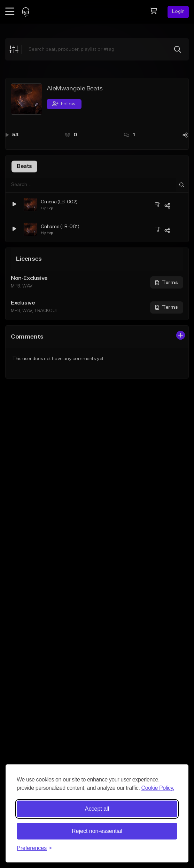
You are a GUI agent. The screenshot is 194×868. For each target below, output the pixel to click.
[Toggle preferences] (34, 848)
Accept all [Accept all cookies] (97, 809)
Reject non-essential (97, 831)
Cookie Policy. (158, 788)
